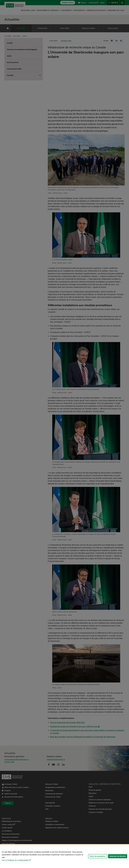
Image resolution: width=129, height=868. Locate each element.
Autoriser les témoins (118, 856)
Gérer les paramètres (98, 856)
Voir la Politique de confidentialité (15, 860)
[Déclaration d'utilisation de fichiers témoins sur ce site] (64, 856)
